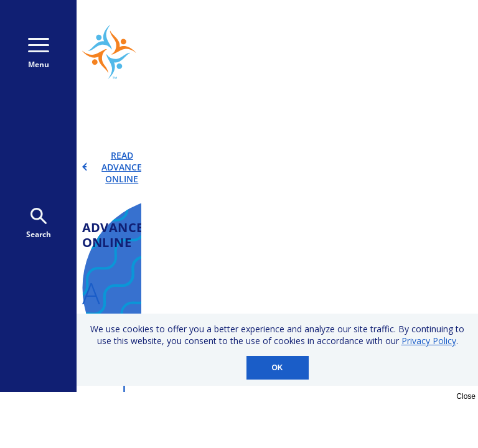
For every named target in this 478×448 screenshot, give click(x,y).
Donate (410, 63)
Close (466, 396)
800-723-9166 (413, 30)
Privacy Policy (429, 341)
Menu (39, 54)
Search (39, 224)
